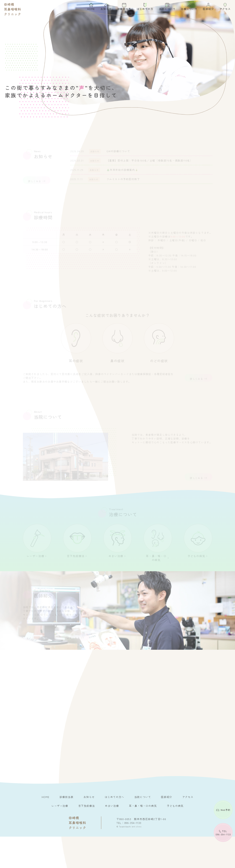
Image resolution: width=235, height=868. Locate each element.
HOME (89, 8)
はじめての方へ (115, 828)
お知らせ (104, 8)
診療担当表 (122, 8)
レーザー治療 (60, 837)
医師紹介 (206, 8)
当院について (165, 8)
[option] (117, 66)
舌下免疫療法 (87, 837)
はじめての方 (143, 8)
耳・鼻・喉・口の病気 (143, 837)
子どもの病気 (175, 837)
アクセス (223, 8)
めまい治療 (112, 837)
